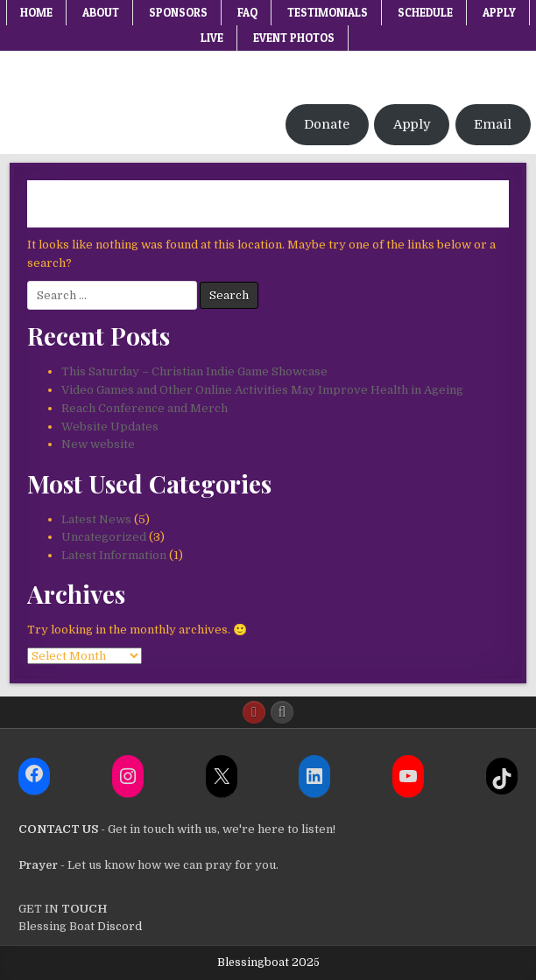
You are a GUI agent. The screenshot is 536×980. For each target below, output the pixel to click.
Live (212, 38)
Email (493, 125)
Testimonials (328, 12)
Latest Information (114, 555)
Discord (118, 926)
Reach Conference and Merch (145, 408)
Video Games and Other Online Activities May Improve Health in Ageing (262, 390)
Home (36, 12)
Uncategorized (104, 537)
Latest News (96, 519)
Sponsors (178, 12)
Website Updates (110, 427)
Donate (327, 125)
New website (98, 444)
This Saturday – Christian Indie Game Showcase (194, 371)
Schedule (425, 12)
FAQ (247, 12)
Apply (499, 12)
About (101, 12)
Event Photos (294, 38)
